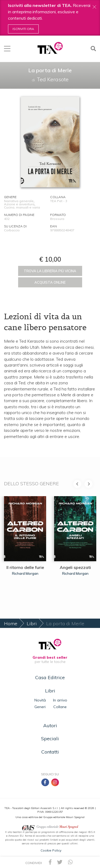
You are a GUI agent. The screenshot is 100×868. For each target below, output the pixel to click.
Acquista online (50, 282)
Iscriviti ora (23, 29)
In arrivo (60, 700)
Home (11, 624)
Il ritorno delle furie (25, 567)
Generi (40, 707)
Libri (32, 624)
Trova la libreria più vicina (50, 271)
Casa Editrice (50, 677)
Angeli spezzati (75, 567)
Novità (40, 700)
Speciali (50, 739)
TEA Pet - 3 (59, 201)
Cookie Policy (51, 850)
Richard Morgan (25, 573)
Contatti (50, 752)
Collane (60, 707)
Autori (50, 726)
